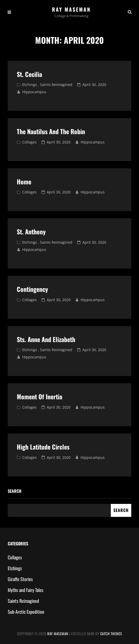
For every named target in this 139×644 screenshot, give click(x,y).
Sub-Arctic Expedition (26, 612)
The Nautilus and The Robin (51, 131)
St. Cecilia (29, 74)
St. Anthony (31, 231)
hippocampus (34, 92)
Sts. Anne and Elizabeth (46, 339)
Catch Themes (111, 634)
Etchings (30, 85)
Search (15, 491)
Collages (29, 142)
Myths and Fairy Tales (26, 590)
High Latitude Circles (43, 447)
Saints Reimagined (56, 85)
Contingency (32, 289)
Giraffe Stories (20, 579)
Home (24, 182)
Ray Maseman (71, 9)
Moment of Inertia (40, 396)
